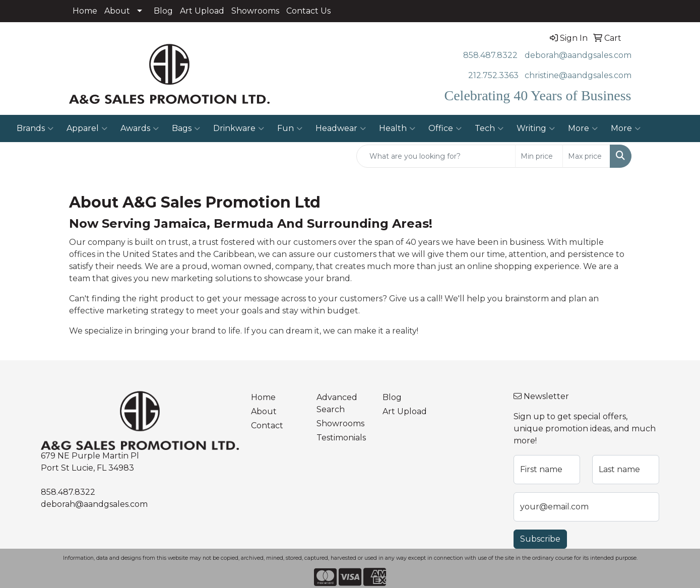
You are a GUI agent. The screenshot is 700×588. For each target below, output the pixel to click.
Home (85, 11)
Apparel (87, 128)
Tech (489, 128)
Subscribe (540, 539)
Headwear (341, 128)
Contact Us (308, 11)
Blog (163, 11)
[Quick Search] (436, 156)
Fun (290, 128)
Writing (536, 128)
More (583, 128)
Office (445, 128)
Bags (186, 128)
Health (397, 128)
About (117, 11)
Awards (140, 128)
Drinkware (239, 128)
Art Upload (202, 11)
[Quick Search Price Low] (539, 156)
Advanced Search (337, 403)
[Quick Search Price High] (586, 156)
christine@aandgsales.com (578, 75)
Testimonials (341, 438)
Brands (35, 128)
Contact (267, 426)
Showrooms (255, 11)
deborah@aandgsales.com (578, 55)
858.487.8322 (490, 55)
